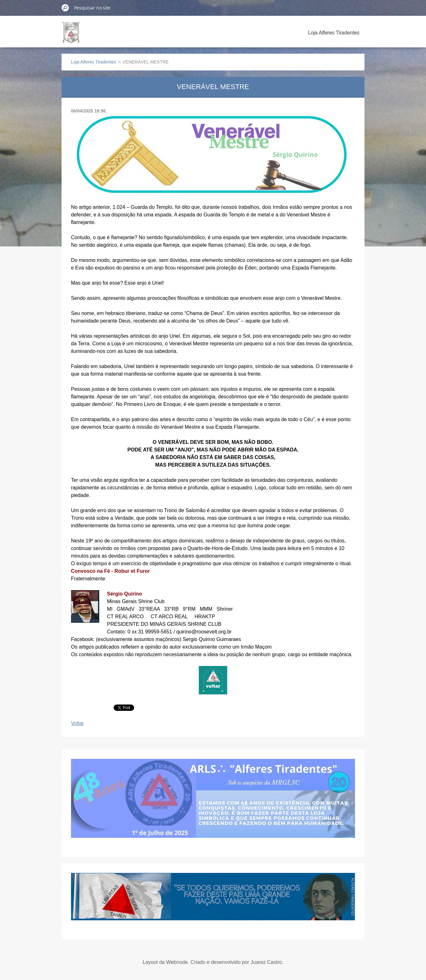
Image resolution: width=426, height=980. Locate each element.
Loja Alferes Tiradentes (334, 33)
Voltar (77, 723)
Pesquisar (65, 8)
